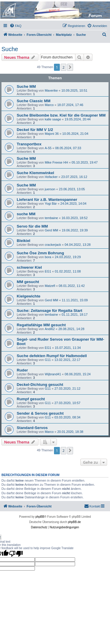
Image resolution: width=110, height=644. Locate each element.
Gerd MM (51, 230)
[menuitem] (16, 26)
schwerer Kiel (29, 267)
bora (48, 257)
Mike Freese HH (56, 162)
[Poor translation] (16, 554)
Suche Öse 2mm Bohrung (40, 253)
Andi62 (50, 329)
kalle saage (53, 119)
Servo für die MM (32, 226)
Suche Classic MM (34, 101)
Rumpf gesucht (31, 399)
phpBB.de (75, 522)
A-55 (48, 148)
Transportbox (29, 144)
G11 (48, 360)
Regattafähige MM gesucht (41, 325)
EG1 (48, 271)
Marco (49, 105)
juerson (50, 189)
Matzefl (50, 286)
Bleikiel (23, 241)
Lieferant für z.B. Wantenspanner (47, 200)
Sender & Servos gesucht (40, 413)
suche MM (26, 214)
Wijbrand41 (53, 374)
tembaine (51, 218)
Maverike (51, 90)
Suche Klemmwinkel (35, 173)
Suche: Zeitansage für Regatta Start (50, 311)
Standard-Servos (32, 428)
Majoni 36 (52, 134)
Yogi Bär (51, 204)
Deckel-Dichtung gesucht (40, 385)
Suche (10, 49)
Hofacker (51, 177)
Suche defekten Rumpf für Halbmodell (52, 356)
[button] (70, 67)
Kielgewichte (29, 296)
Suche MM (26, 86)
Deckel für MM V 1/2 (35, 130)
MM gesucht (28, 282)
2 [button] (64, 67)
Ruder (22, 370)
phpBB (40, 517)
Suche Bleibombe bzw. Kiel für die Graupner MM (61, 115)
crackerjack (53, 245)
